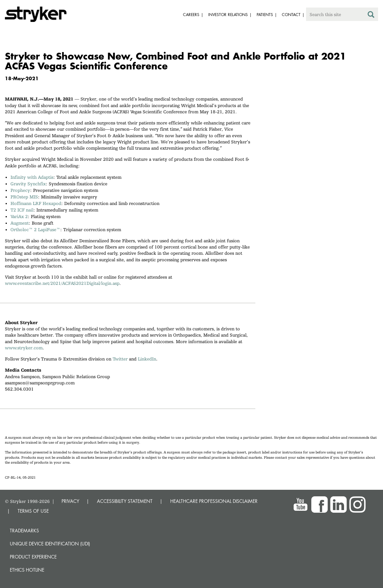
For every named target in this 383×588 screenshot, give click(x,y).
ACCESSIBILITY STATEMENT (125, 501)
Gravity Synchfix (28, 184)
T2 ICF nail (22, 210)
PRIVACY (70, 501)
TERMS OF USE (33, 511)
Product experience (33, 557)
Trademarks (24, 531)
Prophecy (20, 190)
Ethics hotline (27, 570)
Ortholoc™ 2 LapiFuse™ (35, 230)
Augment (20, 223)
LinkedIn (147, 359)
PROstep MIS (24, 197)
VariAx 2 (19, 216)
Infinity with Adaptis (32, 177)
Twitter (120, 359)
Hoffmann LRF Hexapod (36, 203)
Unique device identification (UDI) (50, 544)
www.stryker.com (24, 348)
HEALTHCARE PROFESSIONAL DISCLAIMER (214, 501)
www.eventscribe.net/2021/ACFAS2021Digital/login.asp (62, 283)
